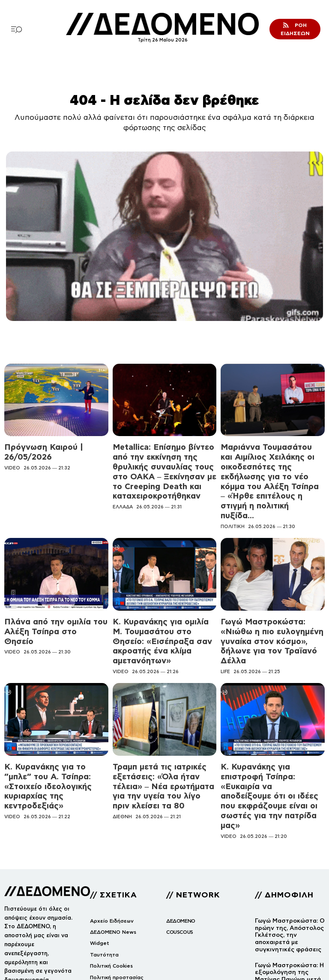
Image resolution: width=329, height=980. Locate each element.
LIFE (225, 617)
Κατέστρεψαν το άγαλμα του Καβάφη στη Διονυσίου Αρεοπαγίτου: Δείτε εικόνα (290, 934)
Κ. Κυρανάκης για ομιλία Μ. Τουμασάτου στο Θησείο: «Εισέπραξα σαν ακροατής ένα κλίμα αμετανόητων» (159, 596)
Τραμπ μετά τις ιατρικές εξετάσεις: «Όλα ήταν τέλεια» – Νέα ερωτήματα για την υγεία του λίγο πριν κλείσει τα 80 (164, 722)
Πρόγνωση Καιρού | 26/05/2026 (53, 446)
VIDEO (12, 455)
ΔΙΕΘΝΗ (122, 742)
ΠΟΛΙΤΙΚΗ (233, 491)
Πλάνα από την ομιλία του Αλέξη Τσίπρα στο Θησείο (54, 589)
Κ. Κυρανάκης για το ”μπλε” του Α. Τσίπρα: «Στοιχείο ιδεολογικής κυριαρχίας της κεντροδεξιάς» (55, 718)
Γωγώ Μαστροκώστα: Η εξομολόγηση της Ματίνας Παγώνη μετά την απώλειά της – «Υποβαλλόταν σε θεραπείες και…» (287, 892)
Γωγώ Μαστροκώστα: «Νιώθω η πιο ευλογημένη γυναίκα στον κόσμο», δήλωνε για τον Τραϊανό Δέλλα (271, 596)
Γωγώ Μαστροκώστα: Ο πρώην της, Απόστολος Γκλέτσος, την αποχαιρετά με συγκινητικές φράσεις (287, 846)
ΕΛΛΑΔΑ (123, 484)
